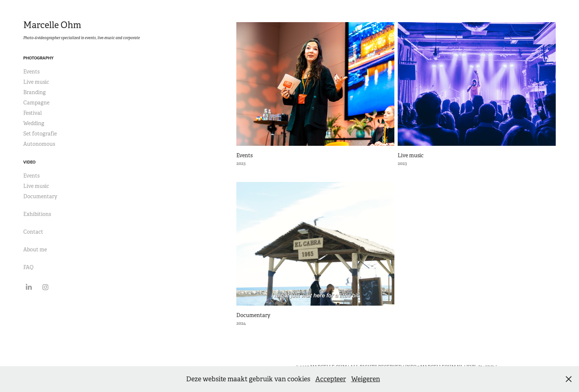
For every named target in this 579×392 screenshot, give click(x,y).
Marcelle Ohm (52, 25)
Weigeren (366, 379)
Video (29, 162)
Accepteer (331, 379)
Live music (36, 82)
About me (35, 250)
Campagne (36, 103)
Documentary (40, 196)
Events (31, 72)
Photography (38, 58)
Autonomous (39, 144)
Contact (33, 232)
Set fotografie (40, 134)
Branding (35, 92)
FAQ (28, 267)
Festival (32, 113)
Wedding (34, 123)
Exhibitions (37, 214)
